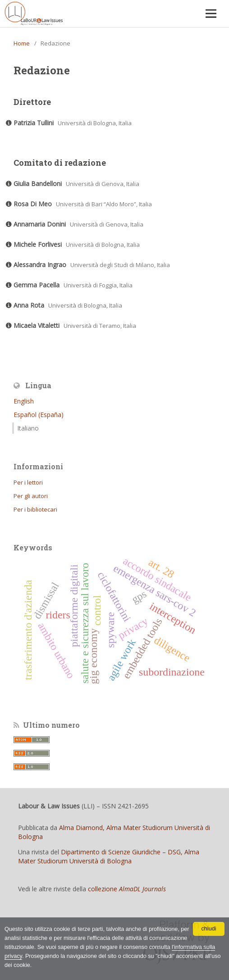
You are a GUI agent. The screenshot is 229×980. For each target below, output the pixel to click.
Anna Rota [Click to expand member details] (29, 305)
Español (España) (39, 415)
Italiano (28, 428)
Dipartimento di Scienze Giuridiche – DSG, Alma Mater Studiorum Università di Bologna (109, 856)
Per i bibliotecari (35, 509)
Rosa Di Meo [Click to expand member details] (33, 204)
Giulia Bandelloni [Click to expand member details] (38, 184)
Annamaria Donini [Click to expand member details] (40, 224)
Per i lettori (28, 482)
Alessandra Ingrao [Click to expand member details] (40, 265)
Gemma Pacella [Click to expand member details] (37, 285)
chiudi (209, 929)
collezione (127, 889)
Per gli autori (31, 496)
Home (22, 43)
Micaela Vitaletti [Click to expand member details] (37, 325)
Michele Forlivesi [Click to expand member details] (38, 244)
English (24, 401)
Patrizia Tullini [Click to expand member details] (34, 123)
